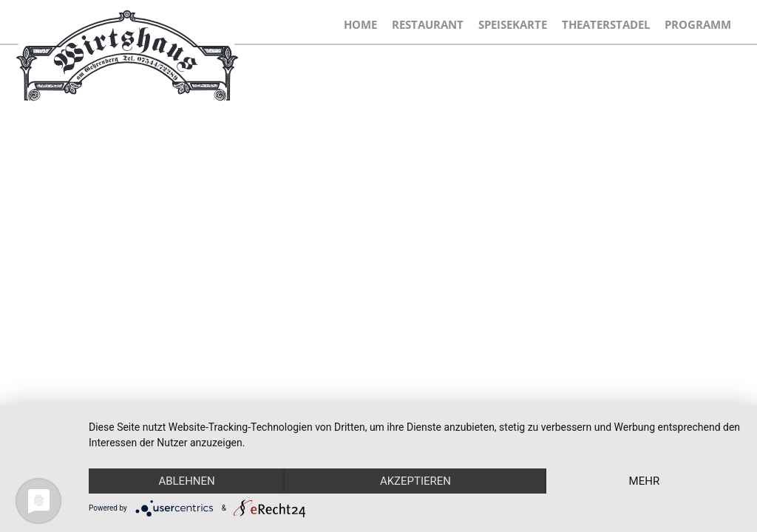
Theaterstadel (606, 24)
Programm (698, 24)
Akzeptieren (415, 481)
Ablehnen (186, 481)
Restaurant (428, 24)
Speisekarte (513, 24)
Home (360, 24)
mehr (645, 481)
